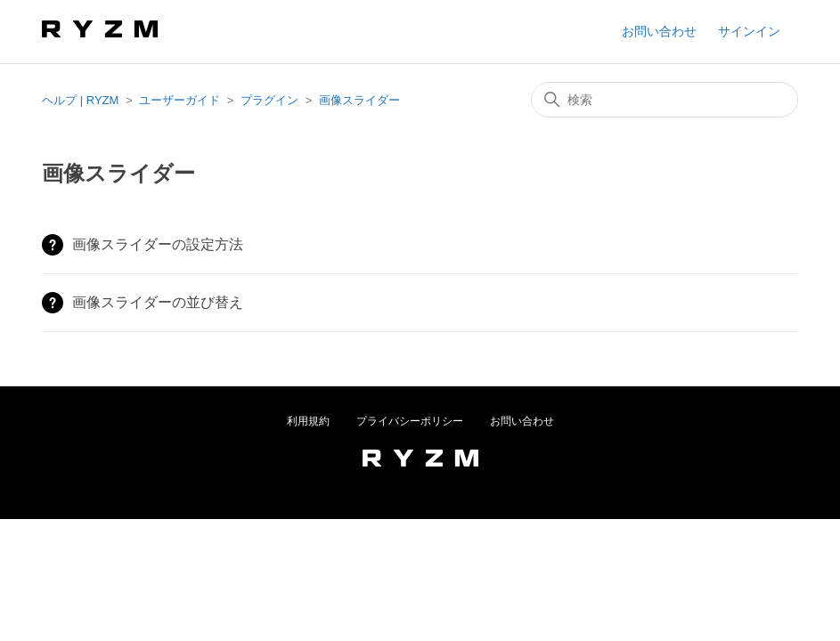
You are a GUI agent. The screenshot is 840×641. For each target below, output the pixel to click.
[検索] (665, 100)
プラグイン (269, 100)
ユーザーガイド (179, 100)
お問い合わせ (659, 31)
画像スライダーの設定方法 (158, 244)
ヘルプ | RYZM (80, 100)
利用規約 (308, 421)
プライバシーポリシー (410, 421)
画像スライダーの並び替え (158, 302)
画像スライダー (359, 100)
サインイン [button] (749, 31)
